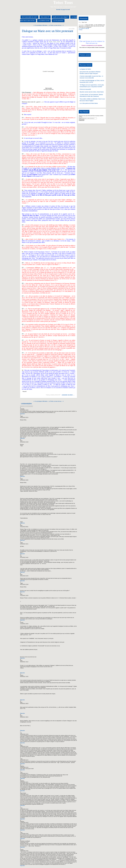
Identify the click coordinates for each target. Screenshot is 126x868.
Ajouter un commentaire (27, 406)
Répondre (22, 414)
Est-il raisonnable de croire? (29, 17)
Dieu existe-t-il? (45, 17)
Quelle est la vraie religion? (61, 17)
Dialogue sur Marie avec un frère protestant (47, 31)
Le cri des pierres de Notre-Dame (89, 103)
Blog (80, 22)
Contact (81, 30)
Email (80, 118)
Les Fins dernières (58, 21)
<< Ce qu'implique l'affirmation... (41, 25)
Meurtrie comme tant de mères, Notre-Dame (92, 92)
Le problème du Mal (44, 21)
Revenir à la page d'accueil (63, 10)
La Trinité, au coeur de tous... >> (56, 25)
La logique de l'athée (85, 69)
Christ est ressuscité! (85, 89)
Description (81, 25)
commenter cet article (67, 395)
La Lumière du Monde (84, 29)
